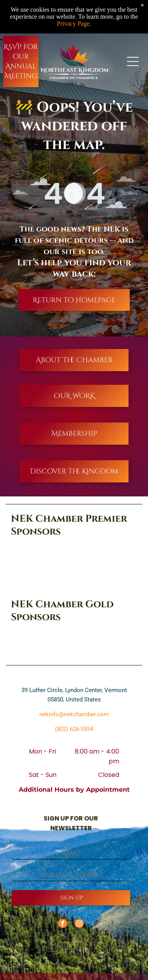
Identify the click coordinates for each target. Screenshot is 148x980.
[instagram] (79, 924)
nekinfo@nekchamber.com (74, 714)
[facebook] (63, 924)
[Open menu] (133, 61)
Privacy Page (73, 24)
